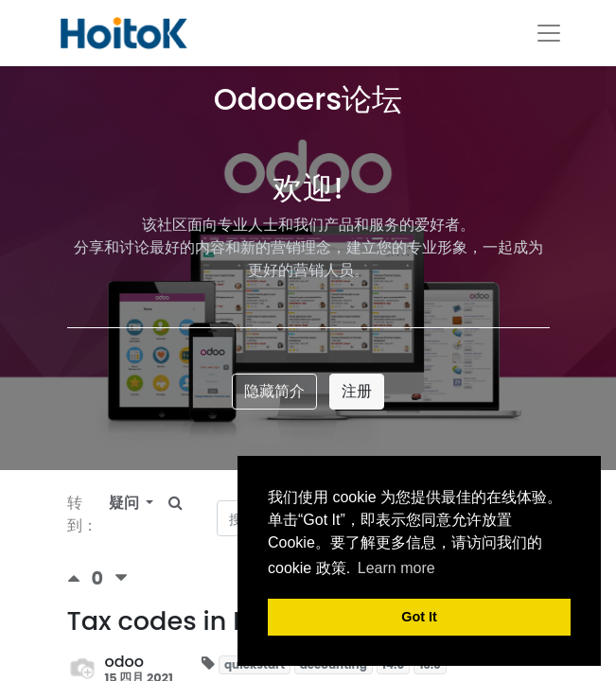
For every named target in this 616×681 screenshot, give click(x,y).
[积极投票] (79, 578)
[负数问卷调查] (121, 578)
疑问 (126, 503)
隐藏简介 (274, 391)
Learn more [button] (396, 568)
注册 (357, 391)
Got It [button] (419, 617)
